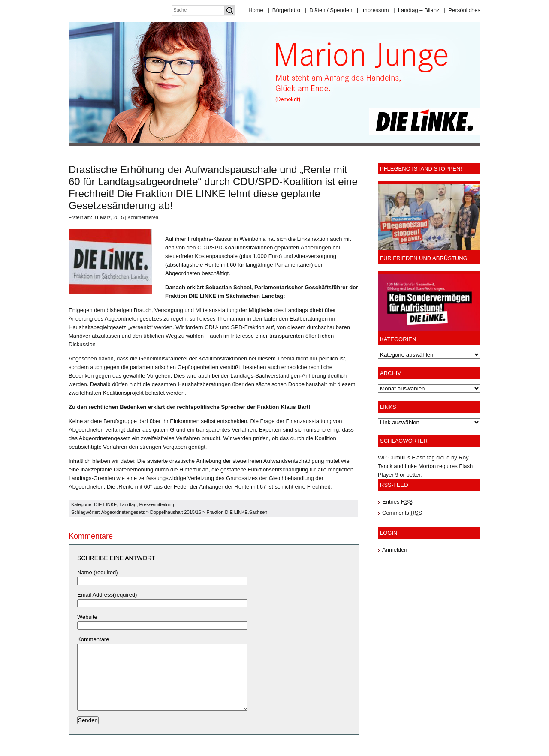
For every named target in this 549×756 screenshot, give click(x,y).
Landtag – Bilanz (416, 10)
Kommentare (93, 639)
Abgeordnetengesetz (123, 512)
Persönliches (462, 10)
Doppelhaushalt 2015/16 (176, 512)
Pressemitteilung (156, 504)
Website (87, 617)
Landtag (128, 504)
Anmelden (395, 550)
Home (256, 10)
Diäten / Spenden (329, 10)
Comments (402, 513)
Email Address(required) (107, 595)
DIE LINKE (105, 504)
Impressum (373, 10)
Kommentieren (143, 217)
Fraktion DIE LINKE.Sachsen (237, 512)
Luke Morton (420, 466)
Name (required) (98, 572)
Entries (397, 502)
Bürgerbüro (284, 10)
